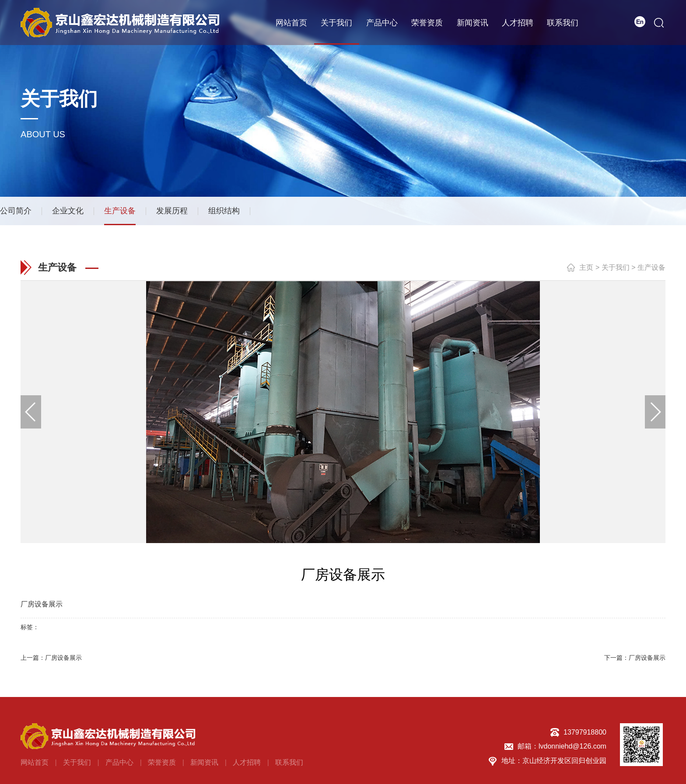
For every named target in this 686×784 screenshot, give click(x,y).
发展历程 (172, 213)
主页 (586, 271)
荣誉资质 (427, 22)
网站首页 (291, 22)
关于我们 (336, 22)
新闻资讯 (472, 22)
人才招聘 (518, 22)
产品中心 (382, 22)
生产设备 (120, 213)
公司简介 (16, 213)
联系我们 (563, 22)
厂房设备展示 (63, 661)
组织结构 (224, 213)
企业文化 (68, 213)
